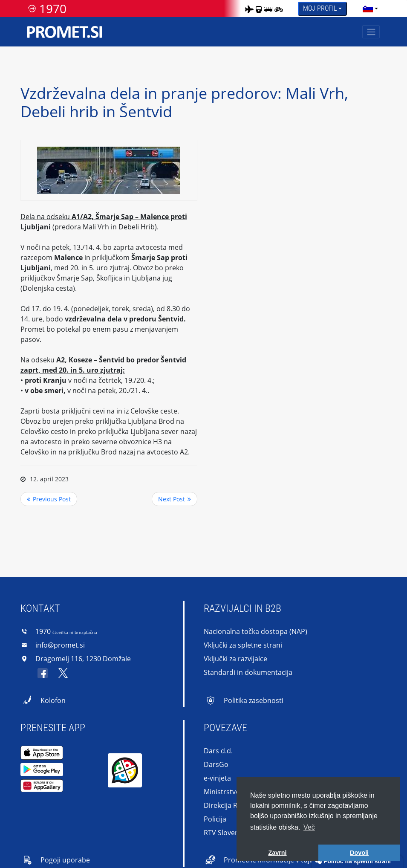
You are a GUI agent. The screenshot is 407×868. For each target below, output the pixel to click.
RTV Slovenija (225, 833)
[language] (368, 9)
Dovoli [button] (359, 853)
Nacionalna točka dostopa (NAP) (255, 631)
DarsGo (216, 764)
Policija (215, 819)
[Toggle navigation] (371, 32)
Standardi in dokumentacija (248, 672)
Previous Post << (49, 499)
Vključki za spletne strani (243, 645)
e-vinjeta (217, 778)
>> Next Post (175, 499)
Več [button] (309, 827)
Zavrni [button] (277, 853)
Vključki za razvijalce (235, 659)
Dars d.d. (218, 751)
